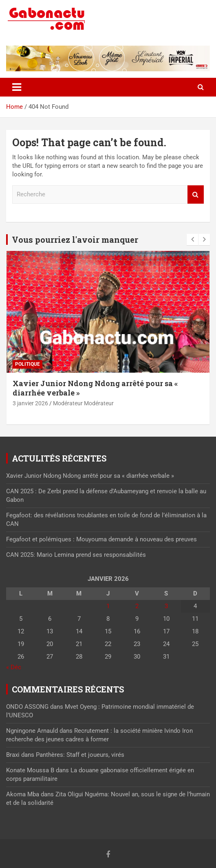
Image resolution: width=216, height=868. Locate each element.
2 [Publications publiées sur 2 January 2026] (137, 606)
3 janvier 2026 (30, 403)
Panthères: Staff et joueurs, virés (80, 755)
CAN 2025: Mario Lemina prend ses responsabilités (76, 555)
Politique (28, 364)
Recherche (196, 194)
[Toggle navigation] (17, 87)
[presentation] (192, 240)
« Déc (14, 667)
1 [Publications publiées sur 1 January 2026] (108, 606)
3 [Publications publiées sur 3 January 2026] (166, 606)
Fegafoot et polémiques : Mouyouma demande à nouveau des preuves (101, 539)
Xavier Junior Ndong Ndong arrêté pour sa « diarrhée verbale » (95, 388)
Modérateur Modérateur (83, 403)
